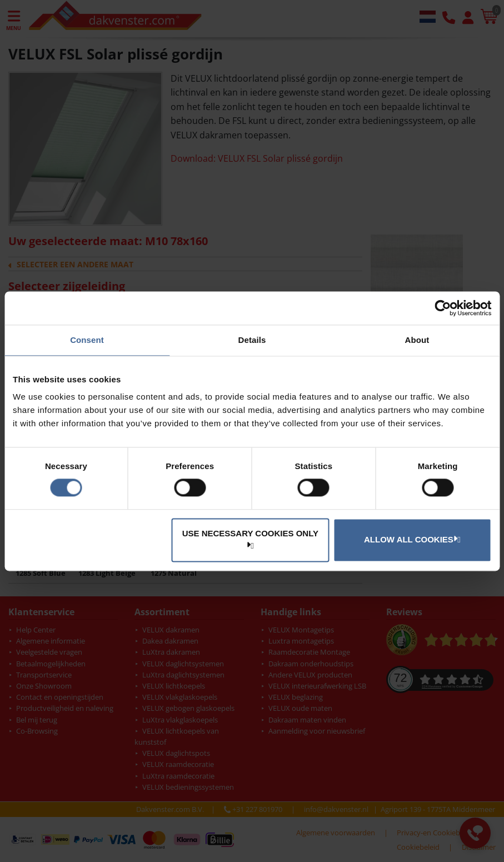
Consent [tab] (87, 340)
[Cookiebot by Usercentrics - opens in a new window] (443, 308)
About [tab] (417, 340)
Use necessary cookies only (250, 539)
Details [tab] (252, 340)
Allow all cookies (411, 539)
